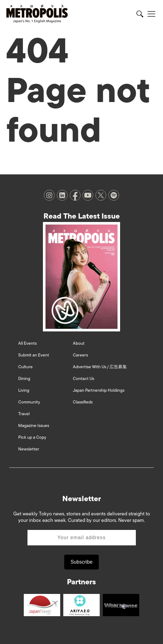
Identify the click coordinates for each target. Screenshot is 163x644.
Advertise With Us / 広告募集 (100, 367)
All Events (27, 343)
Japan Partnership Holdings (99, 390)
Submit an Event (34, 355)
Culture (25, 367)
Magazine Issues (34, 426)
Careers (80, 355)
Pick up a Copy (32, 437)
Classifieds (83, 402)
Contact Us (84, 379)
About (79, 343)
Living (24, 390)
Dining (24, 379)
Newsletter (29, 449)
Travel (24, 414)
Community (29, 402)
